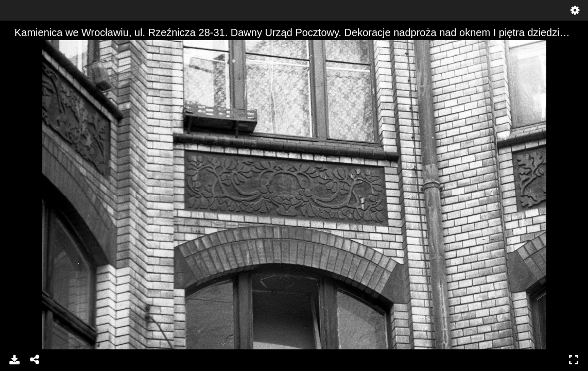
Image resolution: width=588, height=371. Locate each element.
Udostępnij (35, 360)
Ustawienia (575, 10)
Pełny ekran (574, 360)
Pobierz (14, 360)
